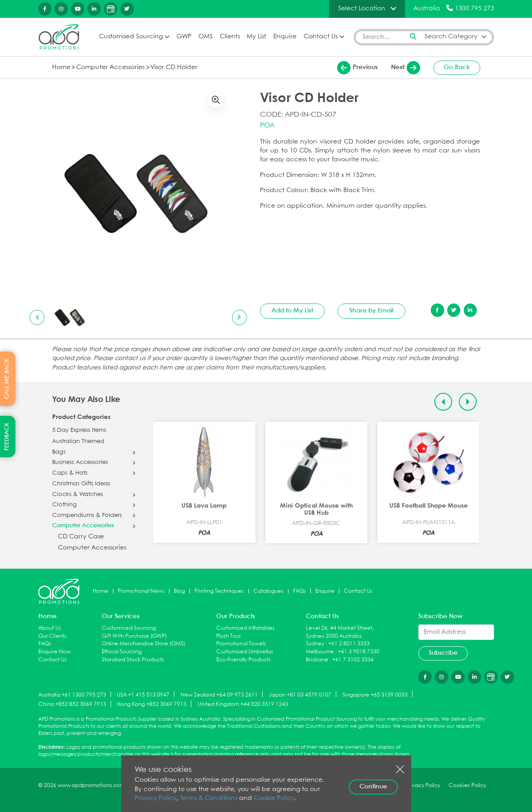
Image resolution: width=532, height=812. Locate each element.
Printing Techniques (219, 591)
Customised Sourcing (131, 37)
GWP (184, 37)
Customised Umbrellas (245, 652)
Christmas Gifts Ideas (81, 484)
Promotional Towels (241, 644)
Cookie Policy (274, 798)
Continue (373, 787)
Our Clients (52, 636)
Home (61, 68)
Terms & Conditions (209, 798)
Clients (230, 37)
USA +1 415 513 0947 (143, 695)
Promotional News (141, 591)
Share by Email (371, 311)
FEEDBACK (7, 437)
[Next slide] (239, 317)
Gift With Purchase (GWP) (134, 636)
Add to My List (292, 311)
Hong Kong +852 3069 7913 (152, 704)
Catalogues (268, 591)
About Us (50, 628)
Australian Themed (78, 442)
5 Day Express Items (79, 431)
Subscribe (443, 653)
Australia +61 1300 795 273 (72, 695)
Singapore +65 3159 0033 (375, 695)
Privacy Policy (156, 798)
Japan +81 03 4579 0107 (300, 695)
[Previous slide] (37, 317)
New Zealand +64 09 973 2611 (219, 695)
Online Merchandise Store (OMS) (143, 644)
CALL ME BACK (7, 379)
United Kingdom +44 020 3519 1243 (243, 704)
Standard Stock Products (133, 660)
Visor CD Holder (174, 68)
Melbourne (320, 652)
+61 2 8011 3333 (349, 644)
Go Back (457, 67)
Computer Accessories (110, 68)
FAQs (299, 591)
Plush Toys (229, 636)
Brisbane (317, 660)
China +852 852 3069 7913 (72, 704)
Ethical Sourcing (122, 652)
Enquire (285, 37)
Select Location (362, 8)
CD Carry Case (81, 537)
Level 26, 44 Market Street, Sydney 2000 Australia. (340, 632)
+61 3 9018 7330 (359, 652)
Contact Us (321, 37)
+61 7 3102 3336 (353, 660)
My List (256, 37)
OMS (206, 37)
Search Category (451, 37)
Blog (179, 591)
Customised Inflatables (245, 628)
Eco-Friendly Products (243, 660)
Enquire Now (55, 652)
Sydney (315, 644)
